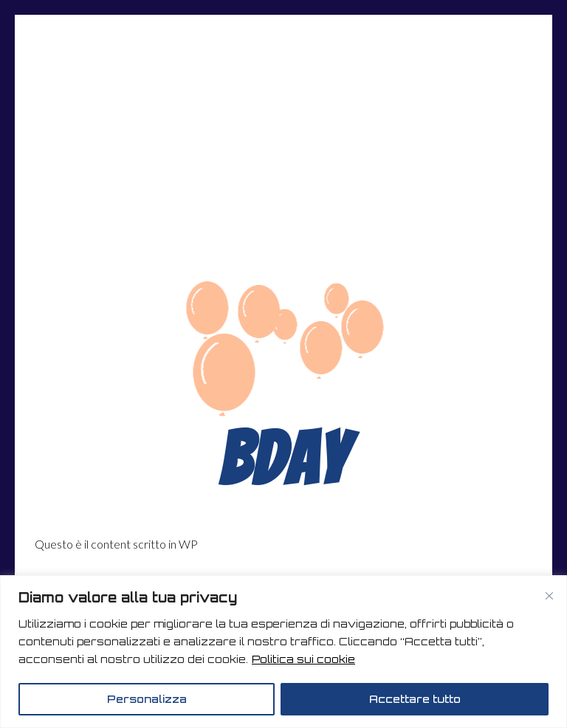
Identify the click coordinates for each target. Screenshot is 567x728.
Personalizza (147, 699)
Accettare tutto (415, 699)
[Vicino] (549, 596)
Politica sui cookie (303, 659)
